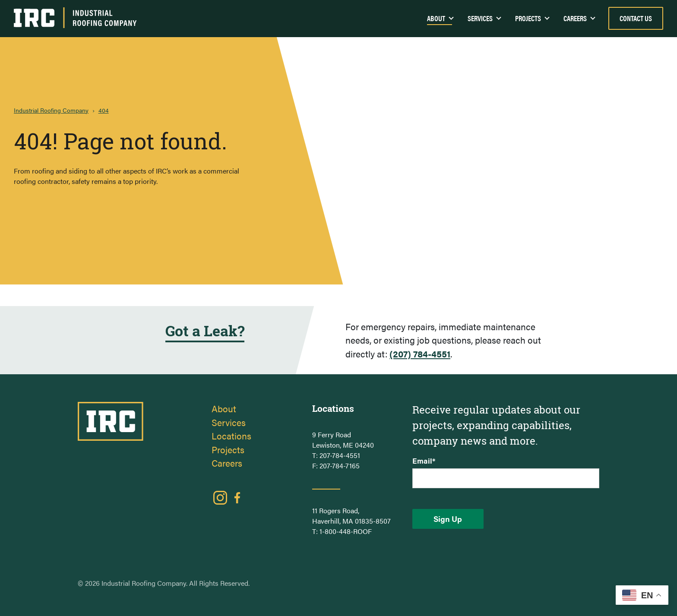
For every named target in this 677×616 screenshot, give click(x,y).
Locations (231, 436)
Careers (575, 18)
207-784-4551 (340, 455)
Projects (528, 18)
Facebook (237, 498)
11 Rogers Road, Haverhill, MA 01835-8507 (351, 516)
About (224, 408)
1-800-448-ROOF (346, 531)
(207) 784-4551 (420, 354)
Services (480, 18)
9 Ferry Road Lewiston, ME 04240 (343, 440)
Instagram (220, 498)
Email (424, 461)
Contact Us (636, 18)
